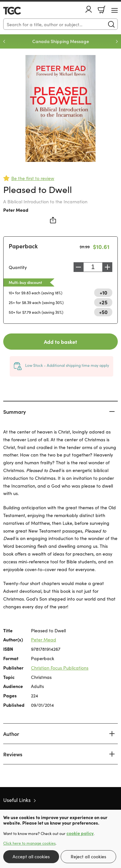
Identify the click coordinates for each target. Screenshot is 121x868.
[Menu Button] (115, 10)
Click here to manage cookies (29, 843)
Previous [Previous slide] (4, 41)
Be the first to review (33, 178)
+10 (103, 292)
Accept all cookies (31, 856)
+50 (103, 312)
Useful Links (17, 800)
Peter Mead (16, 210)
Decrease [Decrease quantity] (78, 267)
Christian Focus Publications (60, 668)
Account (89, 9)
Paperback (23, 246)
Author (11, 734)
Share (53, 220)
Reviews (13, 754)
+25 (103, 302)
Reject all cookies (88, 856)
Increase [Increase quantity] (107, 267)
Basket (102, 10)
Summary (15, 411)
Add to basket (60, 342)
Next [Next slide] (117, 41)
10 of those (22, 11)
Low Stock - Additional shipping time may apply (67, 365)
